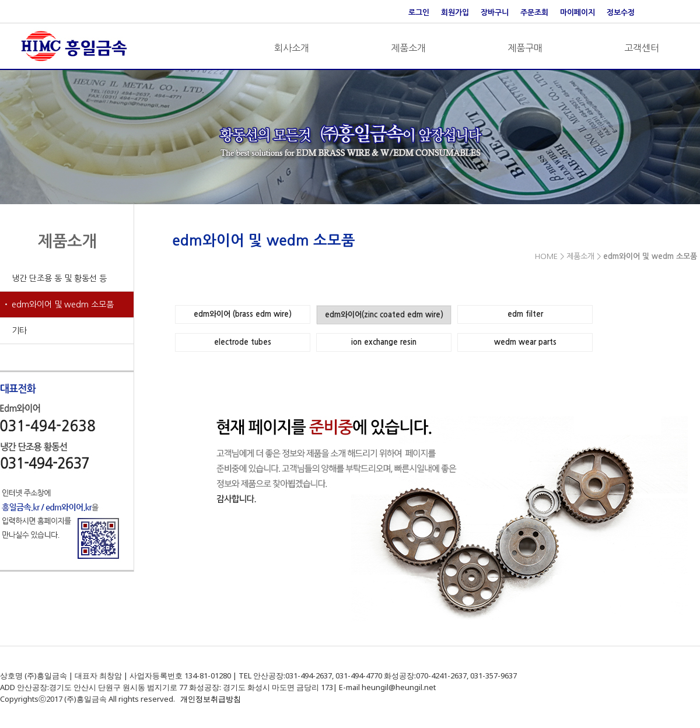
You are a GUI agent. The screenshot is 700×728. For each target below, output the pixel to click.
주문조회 (534, 13)
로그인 (419, 13)
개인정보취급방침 (211, 699)
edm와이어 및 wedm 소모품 (63, 304)
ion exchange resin (384, 342)
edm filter (525, 314)
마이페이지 (577, 13)
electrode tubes (243, 342)
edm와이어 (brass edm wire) (243, 314)
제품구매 (525, 48)
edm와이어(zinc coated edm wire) (384, 315)
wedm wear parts (525, 342)
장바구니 (495, 13)
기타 (19, 331)
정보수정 (621, 13)
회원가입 (455, 13)
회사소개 (292, 48)
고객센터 (642, 48)
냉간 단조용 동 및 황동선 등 (59, 278)
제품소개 (408, 48)
